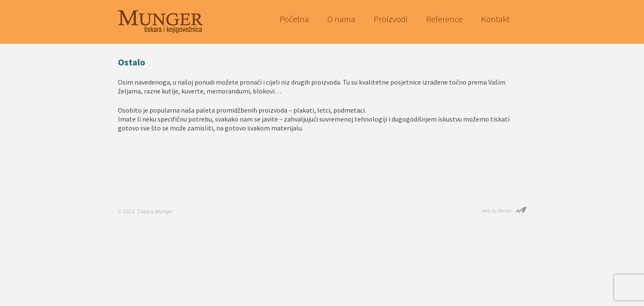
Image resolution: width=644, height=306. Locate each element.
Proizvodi (391, 19)
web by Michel (497, 211)
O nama (341, 19)
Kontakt (495, 19)
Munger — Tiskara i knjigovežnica (160, 20)
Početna (294, 19)
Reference (444, 19)
